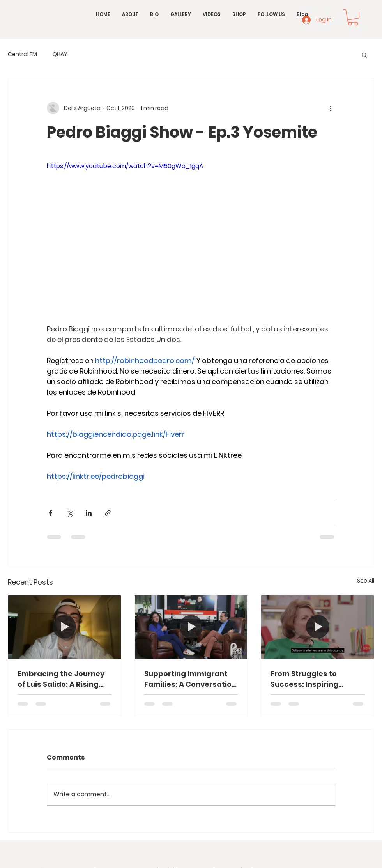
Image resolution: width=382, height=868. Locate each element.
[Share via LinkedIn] (89, 513)
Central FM (22, 54)
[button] (353, 17)
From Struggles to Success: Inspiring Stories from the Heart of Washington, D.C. (317, 679)
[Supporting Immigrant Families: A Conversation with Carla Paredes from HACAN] (191, 627)
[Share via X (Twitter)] (70, 513)
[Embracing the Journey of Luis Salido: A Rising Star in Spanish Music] (65, 627)
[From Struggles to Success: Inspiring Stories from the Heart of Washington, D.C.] (317, 627)
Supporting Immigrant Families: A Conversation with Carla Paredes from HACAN (190, 679)
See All (366, 581)
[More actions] (331, 108)
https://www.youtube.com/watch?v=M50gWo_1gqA (125, 166)
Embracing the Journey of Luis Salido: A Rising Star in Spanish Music (61, 679)
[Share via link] (108, 513)
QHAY (60, 54)
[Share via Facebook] (50, 513)
